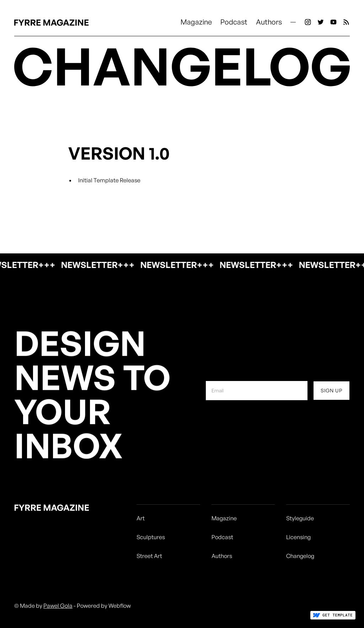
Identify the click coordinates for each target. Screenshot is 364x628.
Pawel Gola (58, 606)
